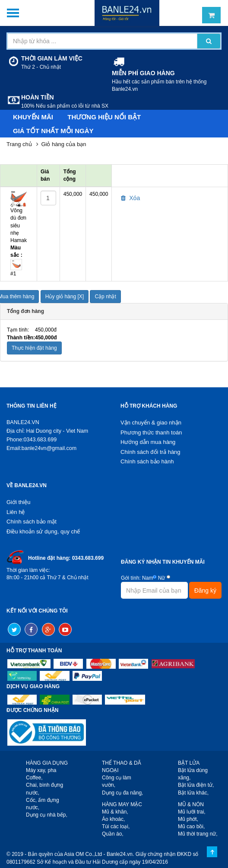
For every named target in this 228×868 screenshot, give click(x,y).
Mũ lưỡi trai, (192, 812)
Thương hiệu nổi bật (104, 117)
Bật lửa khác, (193, 793)
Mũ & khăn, (115, 812)
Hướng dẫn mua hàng (148, 442)
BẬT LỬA (189, 763)
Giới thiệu (18, 502)
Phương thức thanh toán (151, 432)
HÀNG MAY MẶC (122, 804)
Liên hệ (16, 512)
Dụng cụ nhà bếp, (47, 815)
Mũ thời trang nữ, (198, 834)
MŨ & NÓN (191, 804)
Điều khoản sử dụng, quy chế (43, 531)
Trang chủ (19, 144)
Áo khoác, (113, 819)
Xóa (130, 198)
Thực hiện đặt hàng (34, 348)
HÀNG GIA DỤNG (47, 763)
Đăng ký (205, 590)
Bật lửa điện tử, (196, 785)
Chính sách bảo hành (147, 461)
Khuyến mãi (33, 117)
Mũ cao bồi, (191, 827)
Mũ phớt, (188, 819)
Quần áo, (113, 834)
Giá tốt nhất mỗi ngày (53, 131)
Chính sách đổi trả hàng (150, 452)
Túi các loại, (116, 827)
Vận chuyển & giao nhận (151, 423)
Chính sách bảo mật (32, 522)
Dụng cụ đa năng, (122, 793)
